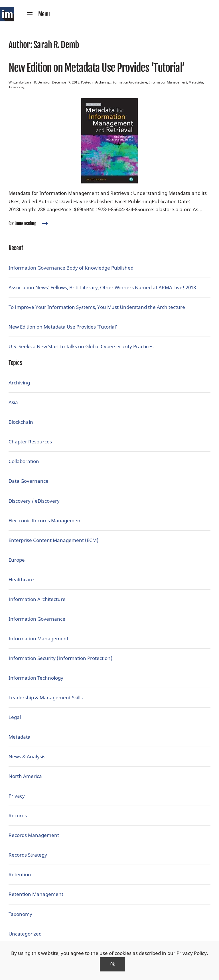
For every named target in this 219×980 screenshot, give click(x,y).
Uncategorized (25, 934)
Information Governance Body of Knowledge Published (71, 268)
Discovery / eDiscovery (34, 501)
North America (25, 776)
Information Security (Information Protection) (60, 658)
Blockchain (21, 422)
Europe (17, 560)
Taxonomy (16, 87)
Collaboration (24, 461)
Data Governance (29, 481)
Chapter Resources (30, 442)
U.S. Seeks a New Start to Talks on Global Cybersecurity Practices (81, 346)
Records (18, 815)
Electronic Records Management (45, 520)
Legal (15, 717)
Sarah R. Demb (36, 82)
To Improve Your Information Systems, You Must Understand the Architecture (97, 307)
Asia (13, 402)
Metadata (196, 82)
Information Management (168, 82)
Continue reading (22, 223)
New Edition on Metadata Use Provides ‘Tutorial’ (97, 68)
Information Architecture (129, 82)
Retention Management (36, 894)
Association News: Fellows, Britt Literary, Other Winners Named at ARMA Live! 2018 (102, 287)
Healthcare (21, 579)
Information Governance (37, 619)
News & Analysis (27, 756)
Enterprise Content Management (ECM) (53, 540)
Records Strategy (28, 855)
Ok (112, 964)
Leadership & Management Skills (46, 697)
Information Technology (36, 678)
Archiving (102, 82)
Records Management (34, 835)
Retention (20, 874)
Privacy (17, 796)
